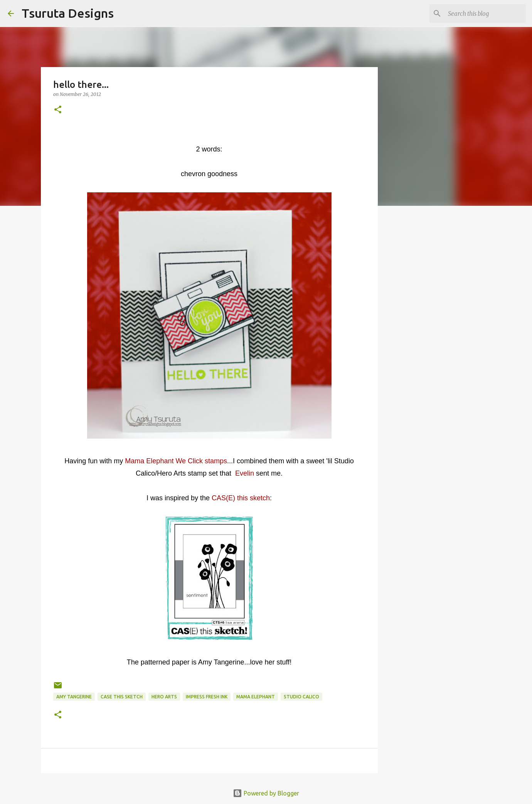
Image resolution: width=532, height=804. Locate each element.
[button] (58, 110)
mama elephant (256, 697)
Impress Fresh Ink (207, 697)
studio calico (301, 697)
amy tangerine (74, 697)
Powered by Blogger (266, 793)
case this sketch (122, 697)
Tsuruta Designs (68, 13)
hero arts (164, 697)
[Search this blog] (485, 13)
